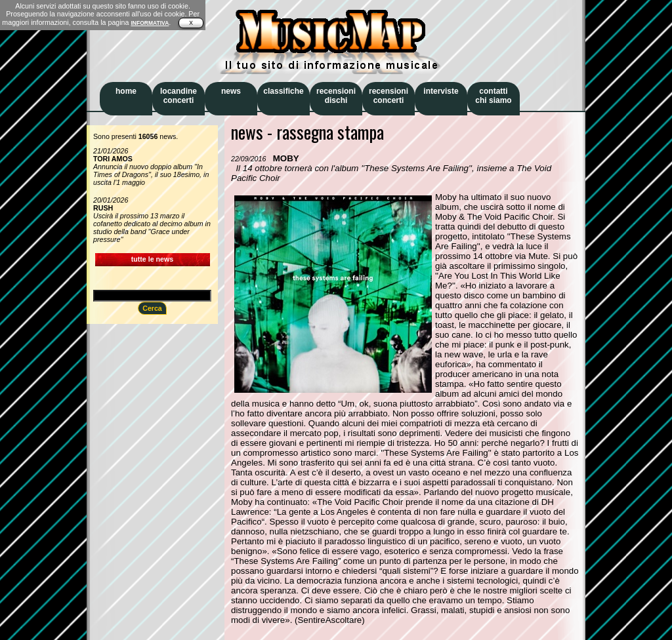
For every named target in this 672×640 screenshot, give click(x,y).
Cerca (152, 308)
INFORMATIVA (150, 23)
